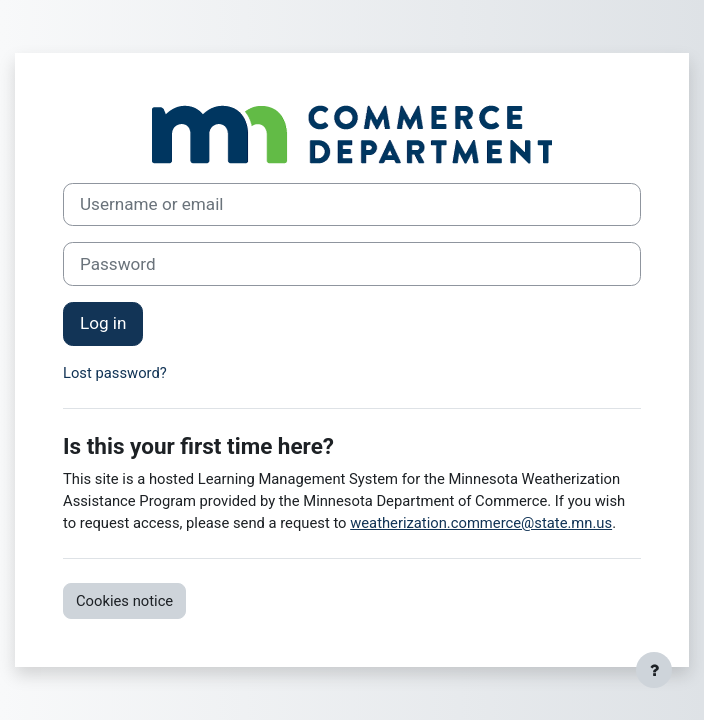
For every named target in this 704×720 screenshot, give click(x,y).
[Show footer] (654, 670)
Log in (103, 323)
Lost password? (115, 373)
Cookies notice (124, 601)
